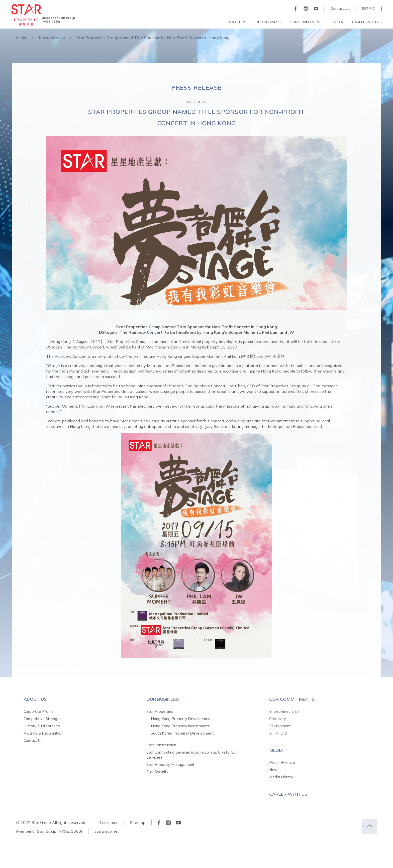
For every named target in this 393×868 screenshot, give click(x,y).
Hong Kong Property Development (181, 719)
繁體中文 (368, 9)
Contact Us (340, 9)
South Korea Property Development (182, 733)
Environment (280, 726)
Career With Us (288, 794)
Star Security (157, 772)
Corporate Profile (39, 711)
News (274, 770)
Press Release (52, 38)
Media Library (281, 777)
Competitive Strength (42, 719)
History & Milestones (42, 726)
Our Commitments (292, 699)
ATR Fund (278, 733)
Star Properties (160, 711)
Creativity (278, 719)
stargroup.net (107, 831)
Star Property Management (170, 764)
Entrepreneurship (284, 711)
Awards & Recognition (43, 733)
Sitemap (138, 822)
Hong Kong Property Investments (180, 726)
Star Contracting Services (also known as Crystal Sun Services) (192, 755)
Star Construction (161, 745)
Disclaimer (108, 822)
